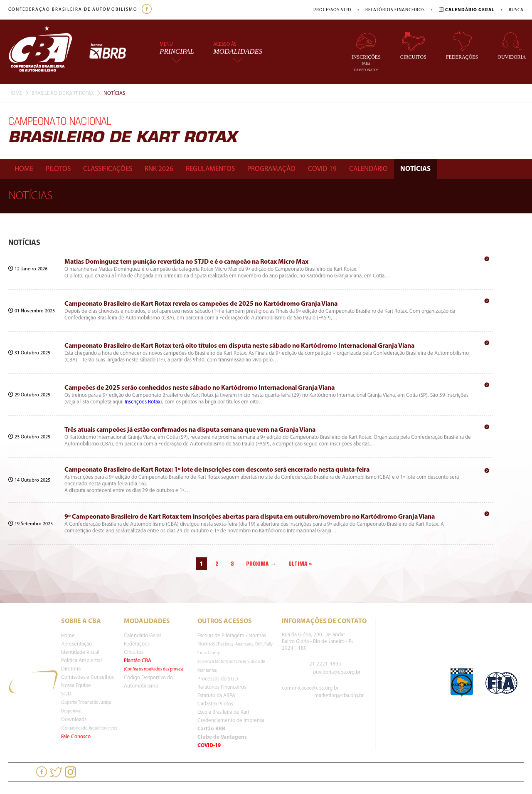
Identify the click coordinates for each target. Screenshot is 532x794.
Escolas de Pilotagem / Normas (232, 636)
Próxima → (261, 564)
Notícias (415, 169)
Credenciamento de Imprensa (231, 721)
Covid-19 (322, 169)
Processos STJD (332, 10)
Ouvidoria (512, 46)
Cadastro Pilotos (215, 704)
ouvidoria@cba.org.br (337, 672)
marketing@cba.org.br (339, 696)
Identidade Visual (80, 652)
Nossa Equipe (76, 686)
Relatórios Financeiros (395, 10)
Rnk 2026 (159, 169)
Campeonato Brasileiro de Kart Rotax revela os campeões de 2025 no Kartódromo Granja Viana (201, 304)
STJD (86, 702)
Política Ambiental (81, 661)
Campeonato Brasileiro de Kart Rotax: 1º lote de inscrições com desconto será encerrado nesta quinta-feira (217, 470)
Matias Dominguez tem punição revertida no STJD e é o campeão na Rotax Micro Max (186, 262)
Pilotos (58, 169)
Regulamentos (210, 169)
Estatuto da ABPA (216, 696)
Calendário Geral (142, 636)
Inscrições (366, 52)
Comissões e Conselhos (87, 677)
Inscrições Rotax (143, 402)
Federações (462, 46)
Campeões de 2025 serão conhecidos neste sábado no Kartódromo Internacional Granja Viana (199, 388)
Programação (271, 169)
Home (15, 93)
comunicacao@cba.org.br (310, 688)
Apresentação (76, 644)
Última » (300, 564)
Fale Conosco (76, 737)
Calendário (368, 169)
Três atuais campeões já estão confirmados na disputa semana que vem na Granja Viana (190, 430)
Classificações (108, 169)
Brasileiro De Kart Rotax (63, 93)
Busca (516, 10)
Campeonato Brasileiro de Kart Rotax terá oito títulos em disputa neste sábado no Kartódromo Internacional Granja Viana (239, 346)
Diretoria (71, 669)
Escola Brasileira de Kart (223, 712)
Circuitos (413, 46)
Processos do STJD (218, 679)
